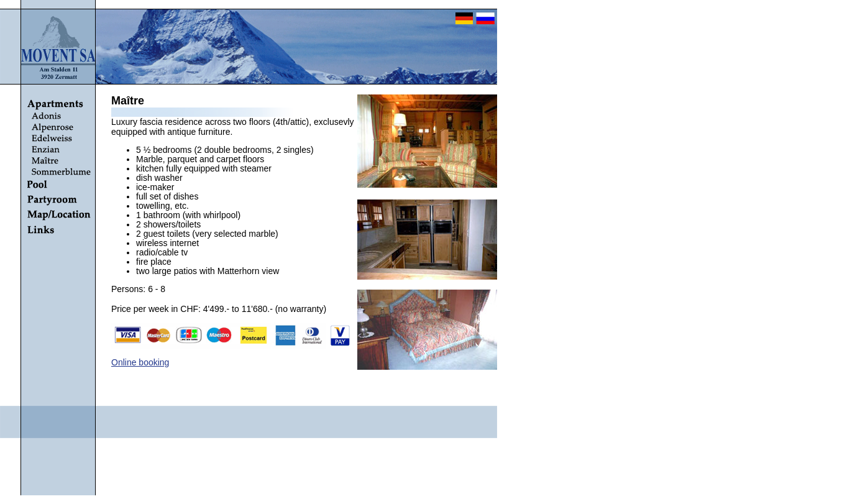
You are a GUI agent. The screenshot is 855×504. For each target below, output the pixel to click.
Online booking (140, 362)
